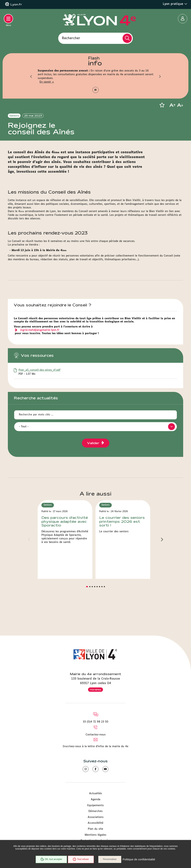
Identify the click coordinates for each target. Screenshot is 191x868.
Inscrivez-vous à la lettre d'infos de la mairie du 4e (95, 746)
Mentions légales (95, 835)
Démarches (95, 811)
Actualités (96, 794)
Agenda (96, 799)
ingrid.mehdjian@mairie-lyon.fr (40, 357)
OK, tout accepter (51, 859)
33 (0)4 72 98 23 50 (96, 722)
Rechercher (71, 38)
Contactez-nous (96, 735)
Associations (96, 817)
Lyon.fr (16, 4)
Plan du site (95, 829)
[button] (31, 76)
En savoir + (47, 82)
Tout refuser (81, 859)
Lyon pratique (175, 4)
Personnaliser (110, 859)
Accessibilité (95, 823)
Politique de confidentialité (139, 860)
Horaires (95, 690)
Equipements (95, 805)
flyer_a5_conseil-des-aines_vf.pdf (39, 397)
